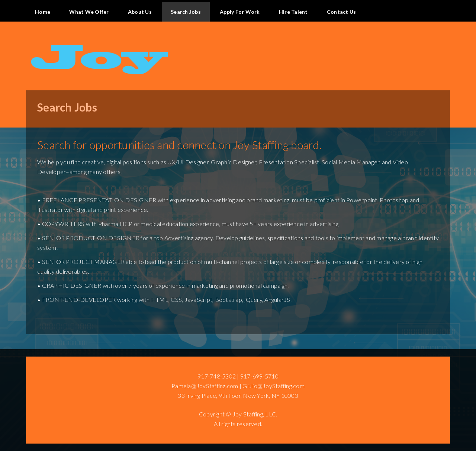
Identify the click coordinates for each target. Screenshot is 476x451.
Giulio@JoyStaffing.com (274, 386)
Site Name (238, 44)
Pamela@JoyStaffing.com (205, 386)
